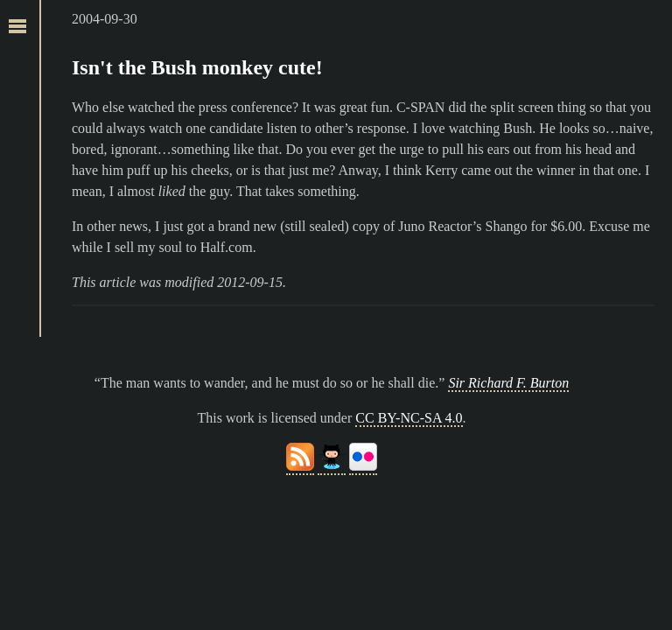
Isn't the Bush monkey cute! (197, 67)
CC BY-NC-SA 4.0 (409, 418)
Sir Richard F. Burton (508, 383)
